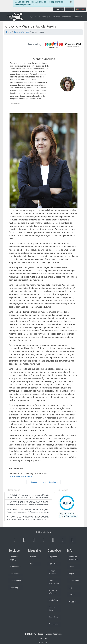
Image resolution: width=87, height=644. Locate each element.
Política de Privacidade (73, 558)
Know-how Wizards (21, 32)
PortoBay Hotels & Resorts (22, 477)
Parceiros (53, 564)
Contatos (72, 602)
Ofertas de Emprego (14, 558)
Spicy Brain (53, 617)
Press (32, 564)
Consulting (14, 588)
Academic (66, 17)
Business (77, 17)
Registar (59, 9)
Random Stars (52, 609)
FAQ (70, 588)
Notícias (33, 557)
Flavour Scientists (53, 572)
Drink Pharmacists (54, 582)
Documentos (15, 574)
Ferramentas (54, 624)
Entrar (69, 9)
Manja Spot (53, 600)
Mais (43, 482)
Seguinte (54, 482)
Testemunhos (74, 581)
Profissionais (15, 567)
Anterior (32, 482)
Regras (71, 574)
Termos (72, 595)
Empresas (53, 557)
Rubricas (55, 17)
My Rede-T (34, 17)
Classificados (15, 581)
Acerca (71, 567)
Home (9, 32)
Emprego (45, 17)
